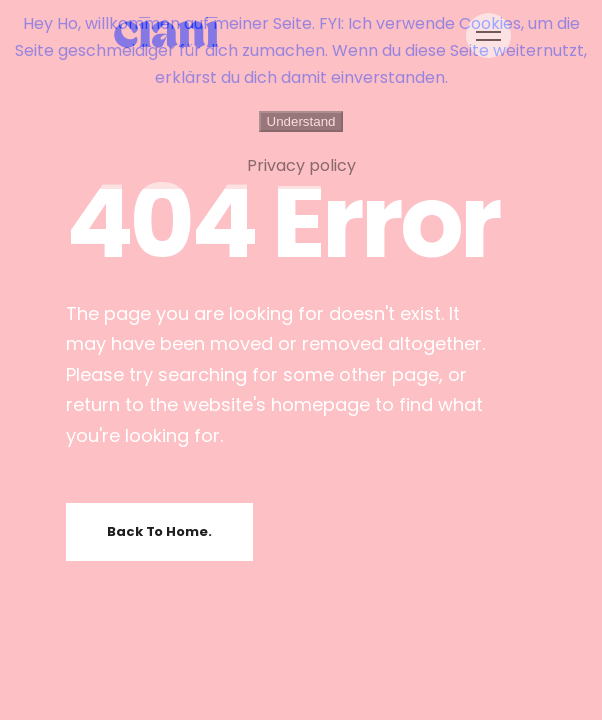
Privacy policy (301, 165)
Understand (301, 121)
